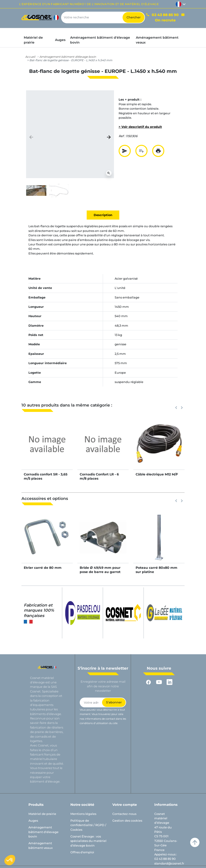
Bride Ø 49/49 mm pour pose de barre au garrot (100, 570)
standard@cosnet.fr (169, 863)
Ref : (122, 136)
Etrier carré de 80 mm (43, 568)
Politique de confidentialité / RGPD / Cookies (88, 825)
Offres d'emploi (82, 852)
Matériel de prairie (42, 814)
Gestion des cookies (127, 821)
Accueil (30, 57)
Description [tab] (103, 215)
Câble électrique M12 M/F (157, 474)
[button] (10, 860)
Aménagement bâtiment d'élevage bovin (68, 57)
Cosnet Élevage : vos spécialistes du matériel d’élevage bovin (88, 841)
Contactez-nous (124, 814)
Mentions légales (83, 814)
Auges (33, 821)
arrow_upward (195, 842)
